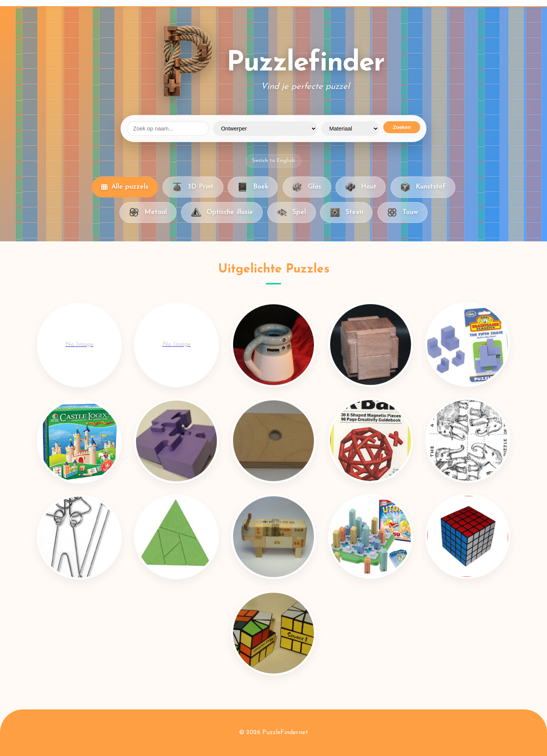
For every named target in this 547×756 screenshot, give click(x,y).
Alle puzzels (125, 187)
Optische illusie (222, 212)
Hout (361, 187)
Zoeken (402, 127)
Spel (291, 212)
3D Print (193, 187)
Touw (403, 212)
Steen (346, 212)
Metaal (148, 212)
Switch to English (273, 161)
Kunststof (423, 187)
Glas (307, 187)
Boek (253, 187)
